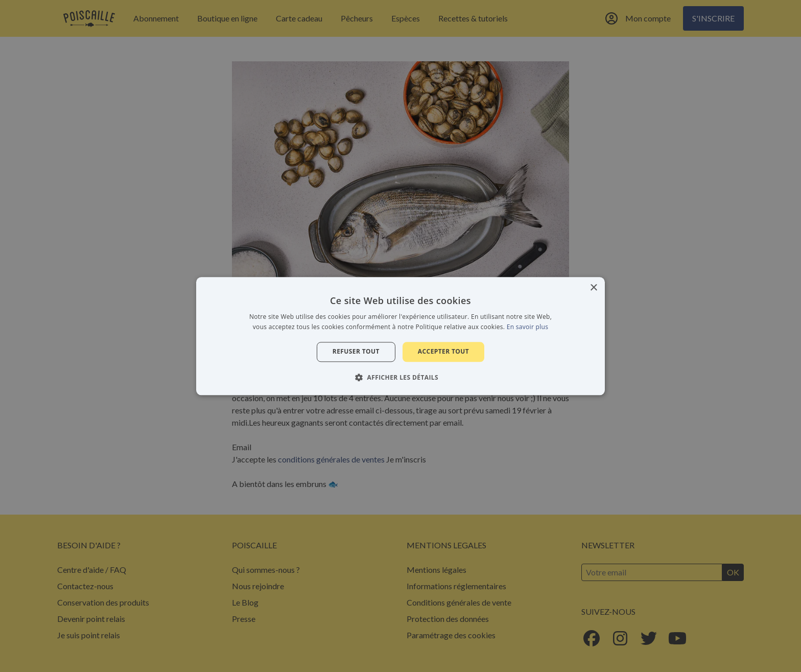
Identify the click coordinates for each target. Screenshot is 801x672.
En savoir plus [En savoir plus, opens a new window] (527, 327)
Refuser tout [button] (356, 352)
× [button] (593, 288)
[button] (400, 377)
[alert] (400, 336)
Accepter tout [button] (443, 352)
